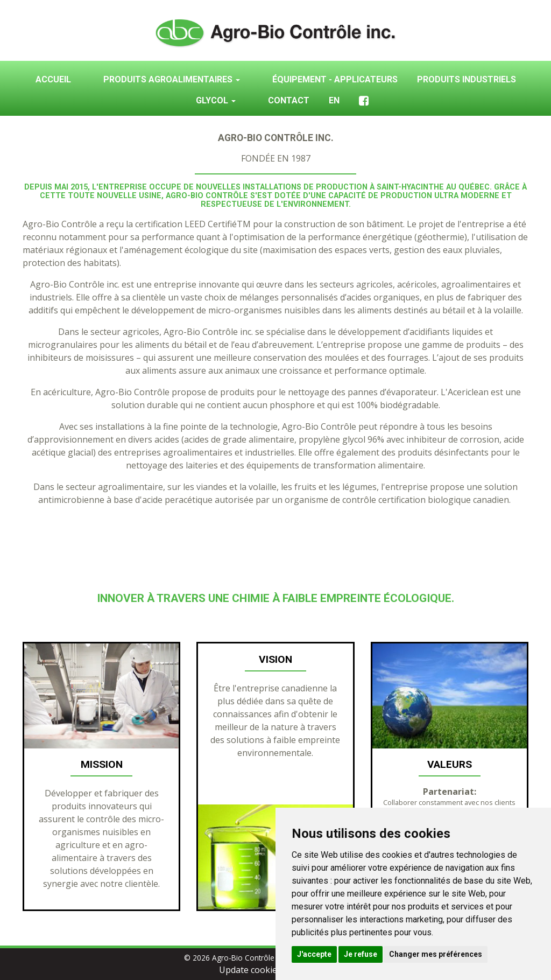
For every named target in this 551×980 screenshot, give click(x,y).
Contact (289, 100)
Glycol (216, 100)
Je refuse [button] (361, 954)
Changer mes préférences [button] (436, 954)
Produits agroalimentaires (172, 79)
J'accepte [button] (314, 954)
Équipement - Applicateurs (335, 79)
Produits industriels (467, 79)
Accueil (53, 79)
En (334, 100)
